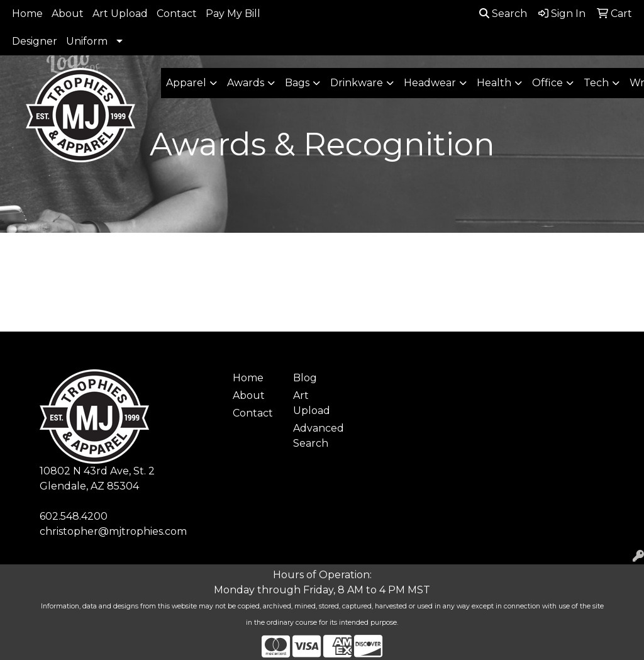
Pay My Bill (233, 14)
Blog (305, 378)
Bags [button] (297, 83)
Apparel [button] (186, 83)
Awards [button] (246, 83)
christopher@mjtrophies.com (113, 531)
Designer (35, 41)
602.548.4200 (74, 516)
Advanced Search (316, 436)
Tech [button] (596, 83)
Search (503, 14)
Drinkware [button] (357, 83)
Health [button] (494, 83)
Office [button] (547, 83)
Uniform (87, 41)
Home (27, 14)
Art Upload (120, 14)
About (68, 14)
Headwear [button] (430, 83)
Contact (177, 14)
